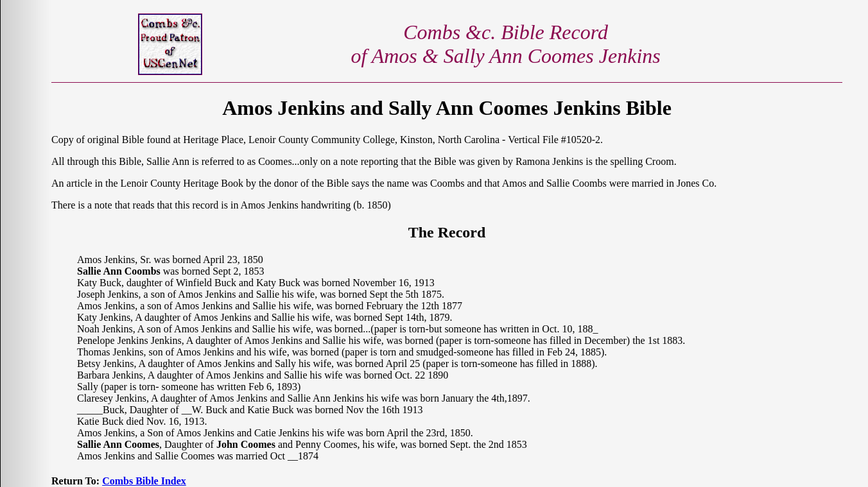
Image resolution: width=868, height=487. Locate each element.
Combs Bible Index (144, 481)
